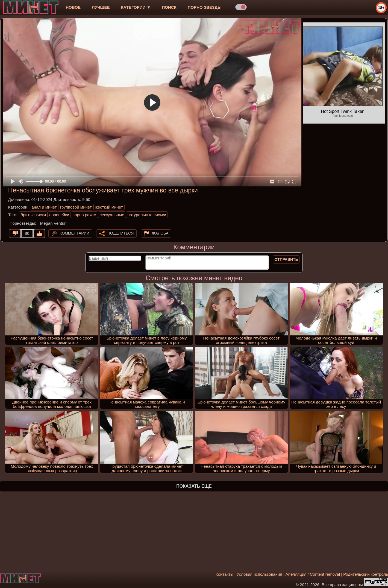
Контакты (224, 574)
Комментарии (74, 233)
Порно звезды (205, 7)
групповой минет (76, 207)
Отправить (286, 259)
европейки (59, 215)
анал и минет (44, 207)
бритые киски (33, 215)
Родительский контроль (366, 574)
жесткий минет (109, 207)
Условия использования (259, 574)
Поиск (169, 7)
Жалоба (160, 233)
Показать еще (194, 486)
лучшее (101, 7)
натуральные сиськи (147, 215)
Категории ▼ (136, 7)
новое (73, 7)
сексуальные (112, 215)
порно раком (84, 215)
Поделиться (120, 233)
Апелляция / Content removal (313, 574)
